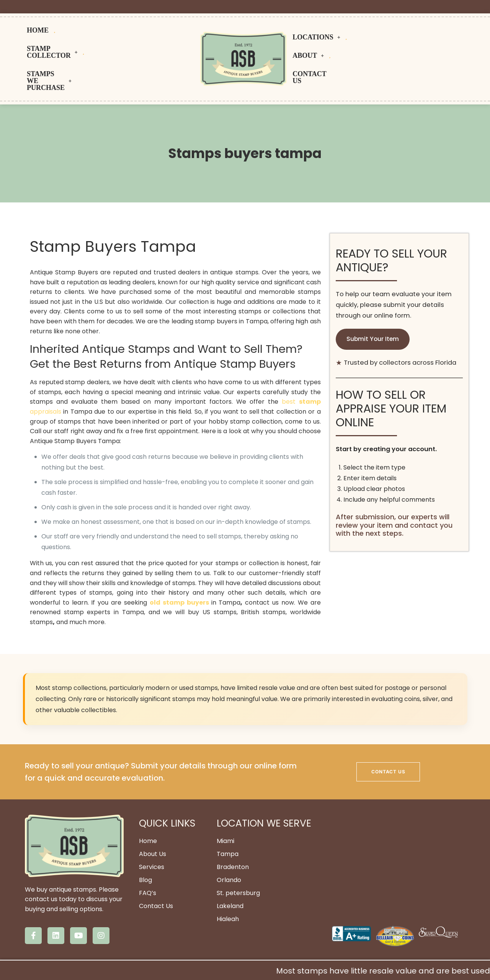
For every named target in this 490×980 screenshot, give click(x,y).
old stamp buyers (180, 563)
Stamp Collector (142, 30)
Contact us (434, 39)
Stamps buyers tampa (245, 114)
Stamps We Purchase (110, 49)
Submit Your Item (373, 300)
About (378, 39)
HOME (52, 30)
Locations (320, 39)
